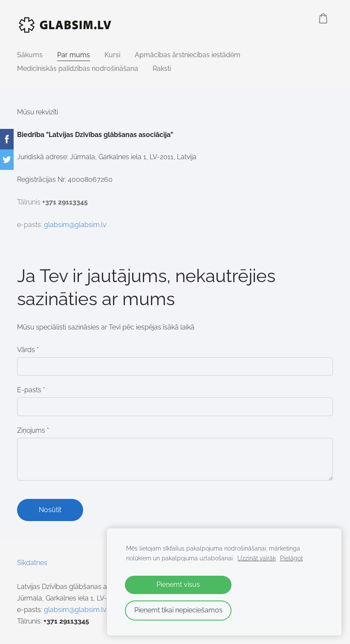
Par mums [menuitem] (74, 55)
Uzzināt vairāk (257, 558)
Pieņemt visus (178, 584)
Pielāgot (291, 558)
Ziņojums (33, 430)
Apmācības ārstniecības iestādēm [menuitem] (188, 55)
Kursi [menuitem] (112, 55)
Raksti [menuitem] (162, 68)
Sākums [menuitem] (30, 55)
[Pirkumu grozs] (323, 18)
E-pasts (31, 390)
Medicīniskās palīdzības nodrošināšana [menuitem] (78, 68)
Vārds (28, 350)
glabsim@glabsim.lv (75, 225)
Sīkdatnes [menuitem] (32, 563)
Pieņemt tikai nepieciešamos (178, 610)
